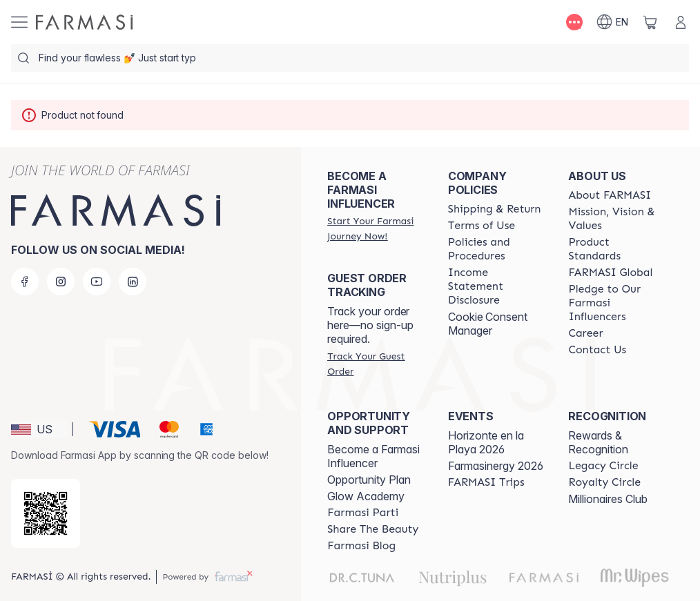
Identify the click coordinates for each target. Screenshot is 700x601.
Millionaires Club (608, 499)
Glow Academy (366, 496)
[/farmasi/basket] (650, 22)
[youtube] (97, 282)
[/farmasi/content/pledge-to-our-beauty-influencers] (616, 303)
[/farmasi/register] (375, 228)
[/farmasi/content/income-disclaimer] (496, 286)
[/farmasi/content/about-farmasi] (610, 195)
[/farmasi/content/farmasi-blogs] (361, 546)
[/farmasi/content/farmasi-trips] (486, 482)
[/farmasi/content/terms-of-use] (482, 226)
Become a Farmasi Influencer (373, 456)
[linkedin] (133, 282)
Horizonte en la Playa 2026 (486, 442)
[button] (40, 429)
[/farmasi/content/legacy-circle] (603, 466)
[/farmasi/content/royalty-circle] (604, 482)
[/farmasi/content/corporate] (610, 273)
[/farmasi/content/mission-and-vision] (616, 219)
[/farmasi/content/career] (585, 333)
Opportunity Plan (369, 480)
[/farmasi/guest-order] (375, 364)
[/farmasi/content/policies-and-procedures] (496, 249)
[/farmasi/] (84, 22)
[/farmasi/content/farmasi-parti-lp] (363, 513)
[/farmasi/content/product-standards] (616, 249)
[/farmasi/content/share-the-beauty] (373, 529)
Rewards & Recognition (598, 442)
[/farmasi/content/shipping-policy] (495, 209)
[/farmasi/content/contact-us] (597, 350)
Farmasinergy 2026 (496, 466)
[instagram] (61, 282)
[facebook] (25, 282)
